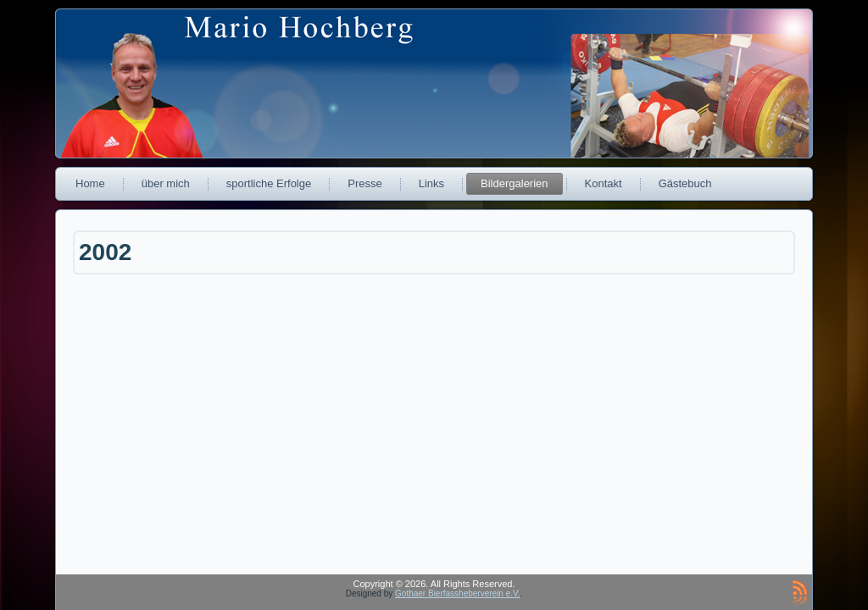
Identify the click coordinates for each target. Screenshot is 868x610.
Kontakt (604, 183)
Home (90, 183)
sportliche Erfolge (269, 183)
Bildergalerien (515, 183)
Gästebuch (685, 183)
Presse (364, 183)
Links (431, 183)
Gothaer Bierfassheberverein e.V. (458, 593)
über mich (166, 183)
